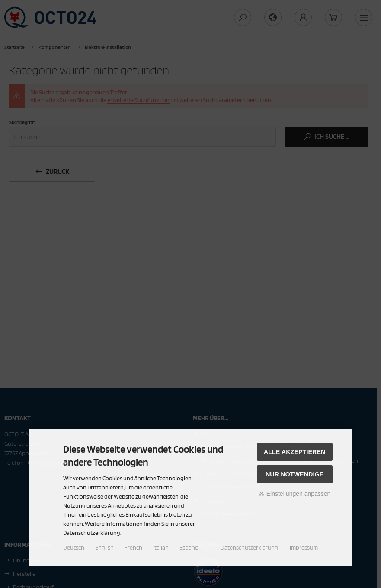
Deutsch (74, 547)
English (104, 547)
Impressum (304, 547)
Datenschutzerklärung (249, 547)
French (133, 547)
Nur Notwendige (295, 474)
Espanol (190, 547)
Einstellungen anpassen (295, 494)
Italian (161, 547)
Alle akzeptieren (295, 452)
